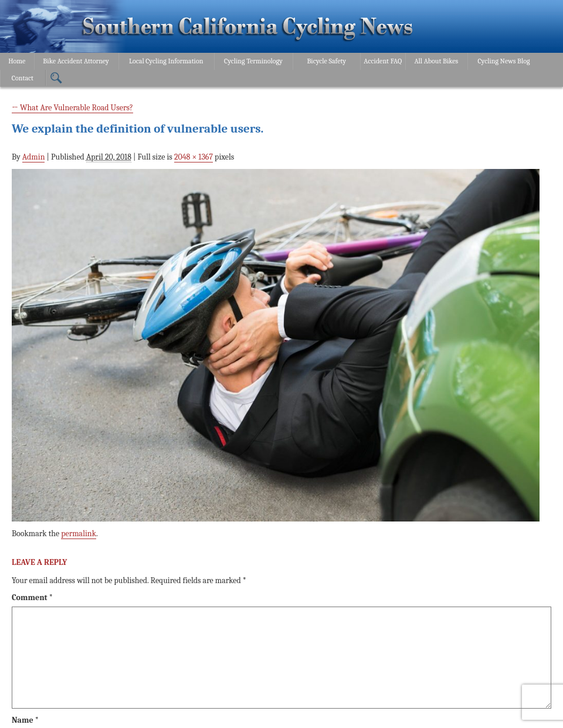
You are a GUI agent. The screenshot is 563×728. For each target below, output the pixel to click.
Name (25, 720)
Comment (32, 597)
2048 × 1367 (194, 157)
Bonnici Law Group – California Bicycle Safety (248, 28)
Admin (34, 157)
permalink (79, 534)
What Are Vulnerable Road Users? (72, 108)
